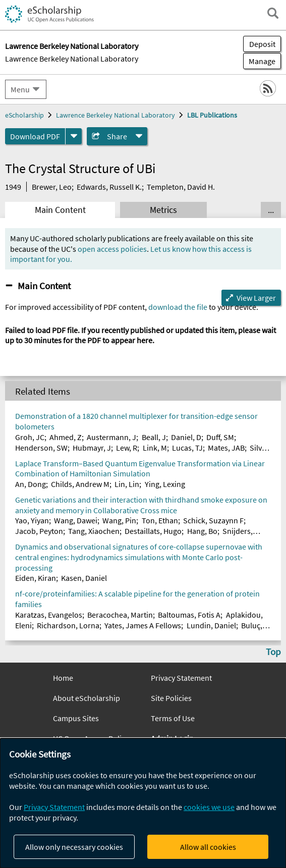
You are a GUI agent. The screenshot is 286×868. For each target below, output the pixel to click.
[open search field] (273, 13)
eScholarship (24, 115)
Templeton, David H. (181, 187)
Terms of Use (173, 718)
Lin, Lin (127, 484)
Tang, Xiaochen (94, 531)
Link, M (155, 448)
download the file (178, 307)
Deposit (262, 44)
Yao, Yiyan (32, 520)
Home (63, 678)
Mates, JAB (226, 448)
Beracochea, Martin (120, 615)
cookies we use (209, 807)
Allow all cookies (208, 847)
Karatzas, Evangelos (49, 615)
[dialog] (143, 803)
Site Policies (171, 698)
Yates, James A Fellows (143, 625)
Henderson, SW (41, 448)
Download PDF (35, 136)
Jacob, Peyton (39, 531)
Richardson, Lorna (68, 625)
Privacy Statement (181, 678)
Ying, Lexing (165, 484)
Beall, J (154, 437)
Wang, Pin (119, 520)
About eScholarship (87, 698)
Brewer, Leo (52, 187)
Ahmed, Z (66, 437)
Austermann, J (111, 437)
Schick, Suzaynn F (213, 520)
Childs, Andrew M (80, 484)
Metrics (163, 210)
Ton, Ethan (160, 520)
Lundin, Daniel (211, 625)
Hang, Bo (202, 531)
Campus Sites (76, 718)
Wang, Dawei (76, 520)
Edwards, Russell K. (109, 187)
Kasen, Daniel (84, 578)
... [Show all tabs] (271, 210)
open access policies (112, 249)
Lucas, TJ (187, 448)
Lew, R (127, 448)
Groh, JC (30, 437)
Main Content (60, 210)
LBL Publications (212, 115)
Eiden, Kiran (36, 578)
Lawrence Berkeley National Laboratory (72, 59)
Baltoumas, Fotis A (189, 615)
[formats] (74, 136)
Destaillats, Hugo (153, 531)
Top (273, 652)
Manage (259, 61)
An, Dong (31, 484)
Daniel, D (186, 437)
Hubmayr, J (92, 448)
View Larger (256, 298)
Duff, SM (220, 437)
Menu (20, 89)
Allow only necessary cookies (74, 847)
